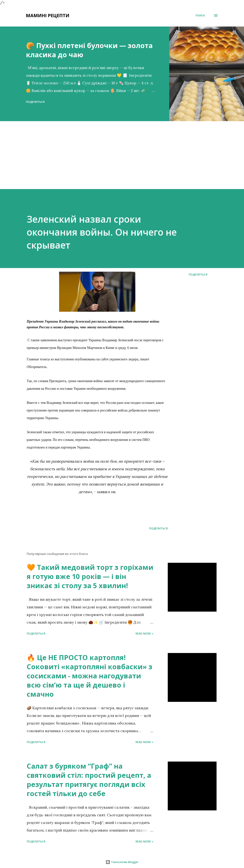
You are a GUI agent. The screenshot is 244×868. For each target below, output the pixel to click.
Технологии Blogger (122, 862)
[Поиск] (200, 15)
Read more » (144, 633)
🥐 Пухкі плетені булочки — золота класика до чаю (89, 50)
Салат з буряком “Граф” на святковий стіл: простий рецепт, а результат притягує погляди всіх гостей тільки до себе (89, 780)
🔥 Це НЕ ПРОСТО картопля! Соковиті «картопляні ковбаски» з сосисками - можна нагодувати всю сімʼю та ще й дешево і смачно (89, 676)
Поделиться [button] (35, 102)
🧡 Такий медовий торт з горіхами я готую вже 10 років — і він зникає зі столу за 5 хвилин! (90, 576)
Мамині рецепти (48, 15)
